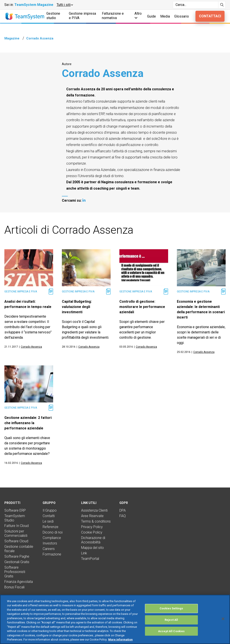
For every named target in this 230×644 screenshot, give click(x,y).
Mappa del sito (92, 548)
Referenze (51, 527)
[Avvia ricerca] (222, 5)
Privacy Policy (92, 527)
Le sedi (48, 521)
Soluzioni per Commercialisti (16, 533)
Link (84, 553)
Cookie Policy (92, 532)
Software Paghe (17, 556)
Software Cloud (16, 541)
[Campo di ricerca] (196, 5)
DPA (123, 510)
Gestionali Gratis (17, 562)
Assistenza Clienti (94, 510)
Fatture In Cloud (17, 526)
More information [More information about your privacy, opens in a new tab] (120, 640)
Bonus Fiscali (14, 587)
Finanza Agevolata (19, 582)
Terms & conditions (96, 521)
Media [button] (165, 16)
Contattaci (210, 16)
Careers (49, 549)
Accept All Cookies (171, 631)
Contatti (49, 516)
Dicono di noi (53, 532)
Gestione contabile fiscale (19, 549)
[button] (65, 5)
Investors (50, 543)
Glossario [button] (182, 16)
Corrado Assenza (31, 347)
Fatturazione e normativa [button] (113, 16)
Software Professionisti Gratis (15, 572)
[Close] (223, 619)
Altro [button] (138, 15)
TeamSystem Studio (15, 518)
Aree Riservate (92, 516)
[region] (115, 619)
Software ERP (15, 510)
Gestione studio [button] (53, 16)
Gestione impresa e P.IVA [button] (82, 16)
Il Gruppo (50, 510)
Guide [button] (152, 16)
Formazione (52, 554)
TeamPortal (90, 559)
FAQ (123, 516)
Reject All (171, 620)
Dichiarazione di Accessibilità (93, 540)
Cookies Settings (171, 609)
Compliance (52, 538)
